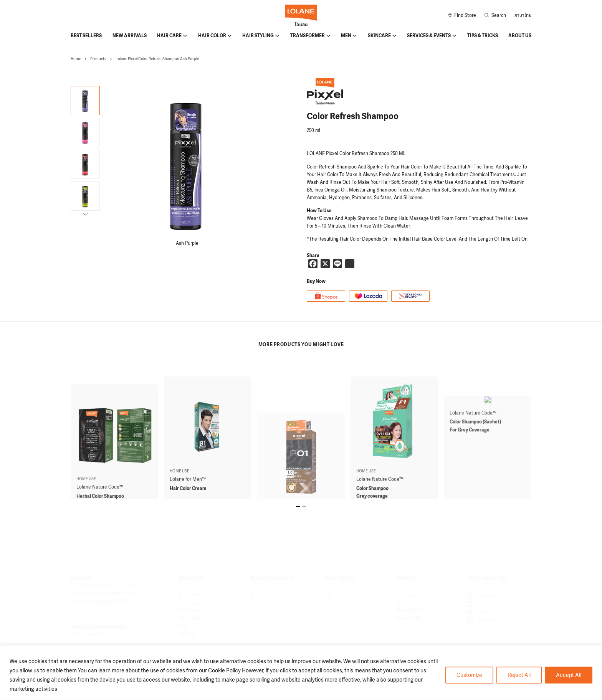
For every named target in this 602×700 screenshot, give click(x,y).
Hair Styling (258, 36)
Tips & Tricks (483, 36)
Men (346, 36)
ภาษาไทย (523, 15)
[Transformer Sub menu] (328, 36)
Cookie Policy (409, 618)
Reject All (519, 675)
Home (76, 59)
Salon (328, 595)
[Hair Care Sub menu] (185, 36)
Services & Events (429, 36)
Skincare (379, 36)
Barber (330, 603)
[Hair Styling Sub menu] (277, 36)
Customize (469, 675)
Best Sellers (86, 36)
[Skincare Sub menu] (394, 36)
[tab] (298, 507)
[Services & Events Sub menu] (454, 36)
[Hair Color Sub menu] (230, 36)
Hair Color (212, 36)
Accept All (569, 675)
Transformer (308, 36)
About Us (520, 36)
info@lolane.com (88, 634)
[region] (301, 673)
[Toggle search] (495, 15)
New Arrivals (130, 36)
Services (259, 595)
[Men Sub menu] (355, 36)
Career (402, 603)
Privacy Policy (409, 611)
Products (98, 59)
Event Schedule (267, 603)
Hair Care (169, 36)
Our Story (405, 595)
